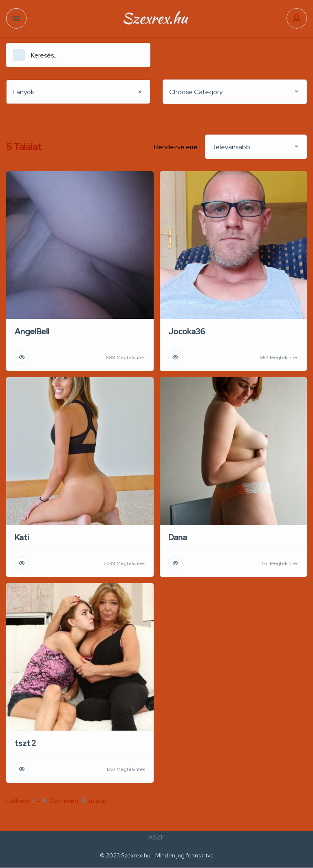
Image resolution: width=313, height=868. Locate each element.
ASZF (156, 837)
